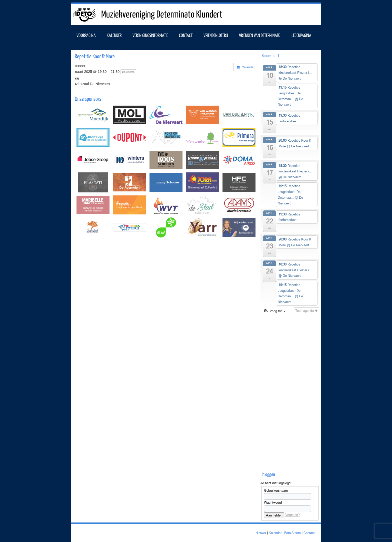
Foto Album (292, 533)
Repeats (129, 72)
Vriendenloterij (216, 35)
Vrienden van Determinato (260, 35)
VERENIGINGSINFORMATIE (150, 35)
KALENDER (114, 35)
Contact (186, 35)
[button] (274, 311)
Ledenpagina (301, 35)
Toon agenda (306, 311)
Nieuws (261, 533)
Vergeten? (292, 515)
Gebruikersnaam (276, 490)
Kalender (275, 533)
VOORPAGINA (86, 35)
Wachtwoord (273, 502)
